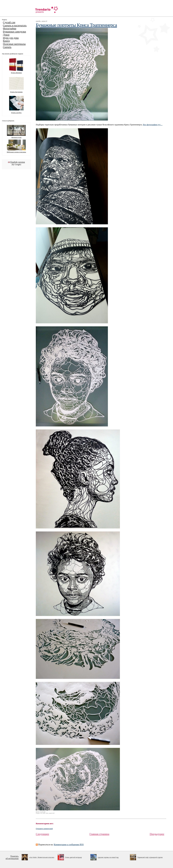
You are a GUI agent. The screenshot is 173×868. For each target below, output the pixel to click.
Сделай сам (9, 22)
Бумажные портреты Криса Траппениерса (76, 25)
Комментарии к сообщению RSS (69, 845)
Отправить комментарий (44, 829)
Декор (6, 35)
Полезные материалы (14, 44)
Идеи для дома (11, 38)
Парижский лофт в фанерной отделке (150, 857)
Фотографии (10, 28)
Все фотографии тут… (153, 125)
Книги (6, 41)
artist (44, 813)
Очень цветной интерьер (73, 857)
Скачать (7, 47)
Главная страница (99, 834)
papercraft (52, 813)
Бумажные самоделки (14, 32)
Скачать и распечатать (15, 25)
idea (47, 813)
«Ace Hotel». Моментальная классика (42, 857)
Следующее (42, 834)
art (41, 813)
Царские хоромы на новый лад (108, 857)
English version (18, 162)
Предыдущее (157, 834)
